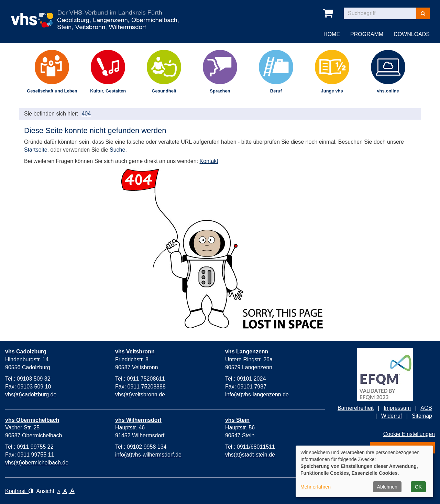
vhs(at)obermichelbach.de (37, 463)
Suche (117, 150)
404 (86, 114)
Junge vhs (332, 91)
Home (332, 34)
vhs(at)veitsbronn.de (140, 395)
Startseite (36, 150)
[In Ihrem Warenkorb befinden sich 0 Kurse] (329, 13)
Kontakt (209, 161)
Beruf (276, 91)
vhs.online (388, 91)
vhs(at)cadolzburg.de (31, 395)
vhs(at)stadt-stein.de (250, 455)
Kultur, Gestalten (108, 91)
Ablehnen (387, 487)
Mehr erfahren (316, 487)
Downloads (412, 34)
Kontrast (19, 491)
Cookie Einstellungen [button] (409, 434)
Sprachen (220, 91)
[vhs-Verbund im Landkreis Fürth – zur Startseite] (95, 15)
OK (418, 487)
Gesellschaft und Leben (52, 91)
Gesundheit (164, 91)
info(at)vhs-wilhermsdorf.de (148, 455)
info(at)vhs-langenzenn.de (257, 395)
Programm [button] (367, 34)
